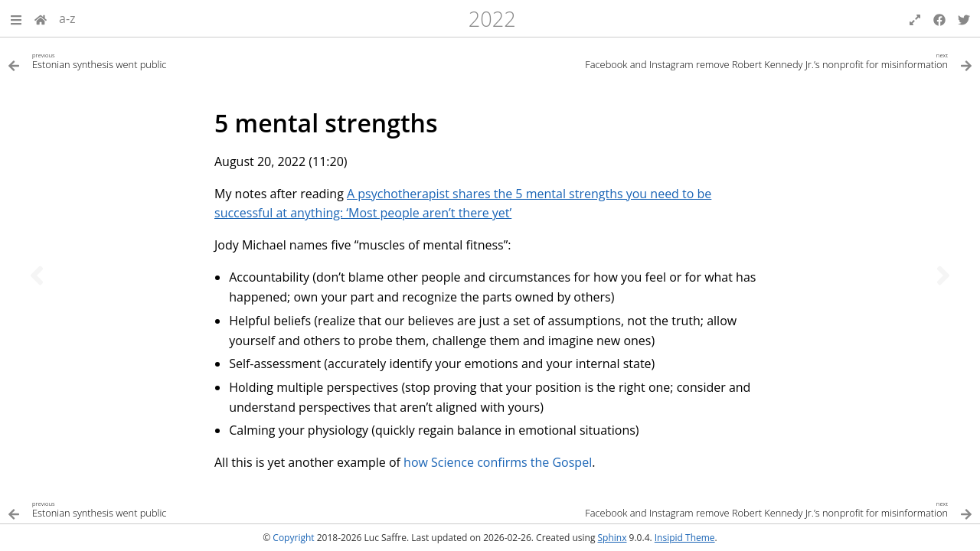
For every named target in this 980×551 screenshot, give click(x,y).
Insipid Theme (685, 538)
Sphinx (612, 538)
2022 (492, 19)
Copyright (293, 538)
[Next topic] (943, 275)
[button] (16, 18)
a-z (67, 18)
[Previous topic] (37, 275)
